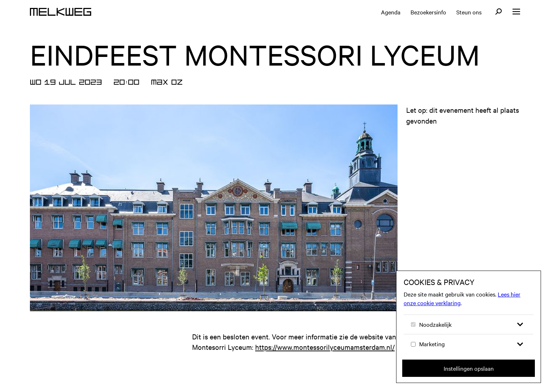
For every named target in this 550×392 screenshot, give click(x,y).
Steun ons (469, 12)
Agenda (391, 12)
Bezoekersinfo (428, 12)
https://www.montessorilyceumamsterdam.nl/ (325, 347)
